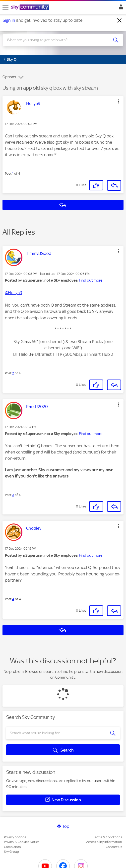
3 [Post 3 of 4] (13, 495)
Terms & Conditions (108, 837)
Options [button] (9, 77)
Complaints (12, 847)
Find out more (91, 280)
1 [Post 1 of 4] (13, 174)
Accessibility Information (104, 842)
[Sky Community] (31, 7)
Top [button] (66, 826)
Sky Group (11, 852)
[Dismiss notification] (120, 20)
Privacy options (15, 837)
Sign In (120, 8)
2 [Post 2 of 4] (13, 373)
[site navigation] (5, 7)
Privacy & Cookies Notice (22, 842)
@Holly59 (14, 293)
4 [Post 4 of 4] (13, 599)
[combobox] (57, 40)
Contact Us (114, 847)
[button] (119, 101)
